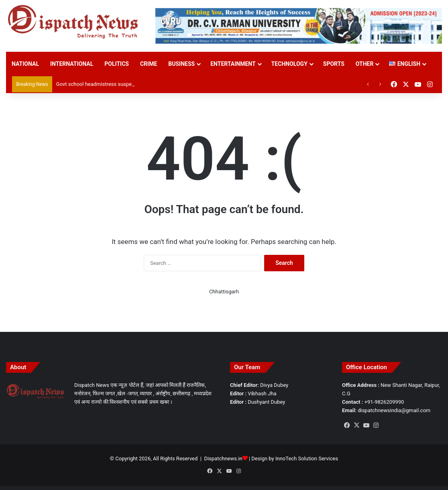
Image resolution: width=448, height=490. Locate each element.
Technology (289, 64)
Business (181, 64)
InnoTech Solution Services (307, 458)
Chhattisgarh (224, 292)
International (72, 64)
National (25, 64)
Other (365, 64)
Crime (149, 64)
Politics (117, 64)
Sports (334, 64)
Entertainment (233, 64)
